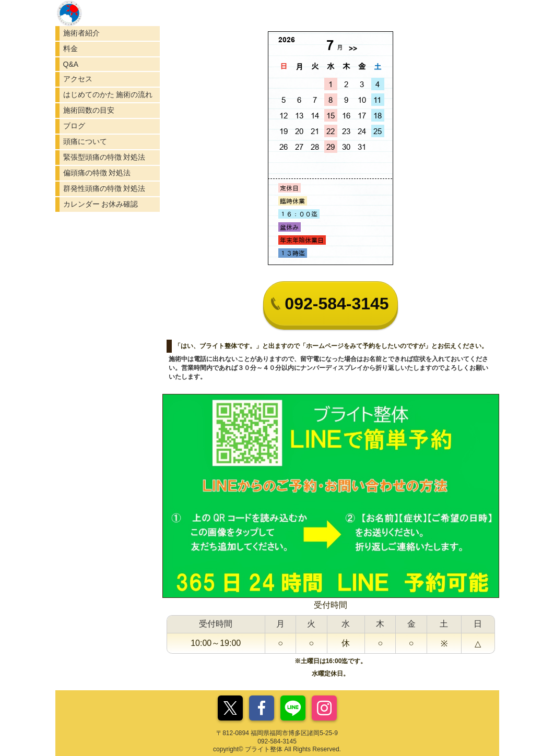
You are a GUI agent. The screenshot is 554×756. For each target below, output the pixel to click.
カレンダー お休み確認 (101, 204)
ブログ (74, 126)
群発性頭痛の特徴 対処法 (104, 188)
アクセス (78, 79)
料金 (70, 49)
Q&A (71, 64)
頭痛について (85, 141)
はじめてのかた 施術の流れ (108, 94)
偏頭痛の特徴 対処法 (97, 173)
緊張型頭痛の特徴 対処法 (104, 157)
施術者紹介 (81, 33)
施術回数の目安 (89, 110)
